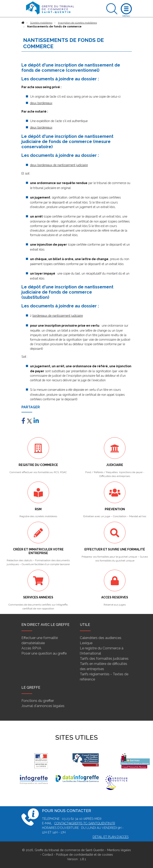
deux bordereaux (41, 103)
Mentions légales (119, 850)
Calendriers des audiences (101, 638)
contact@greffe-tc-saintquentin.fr (85, 823)
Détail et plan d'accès (111, 837)
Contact (48, 855)
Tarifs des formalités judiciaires (104, 659)
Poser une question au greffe (44, 653)
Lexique (86, 643)
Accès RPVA (31, 648)
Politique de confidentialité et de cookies (85, 855)
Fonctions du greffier (38, 701)
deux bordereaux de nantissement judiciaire (59, 165)
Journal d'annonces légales (43, 706)
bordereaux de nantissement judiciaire (58, 316)
